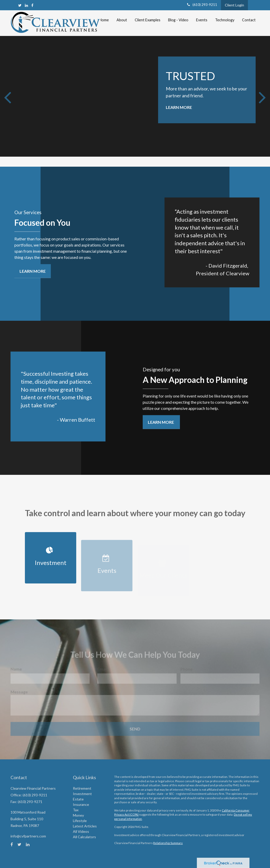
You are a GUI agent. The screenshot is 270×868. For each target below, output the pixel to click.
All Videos (81, 831)
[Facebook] (32, 5)
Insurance (81, 804)
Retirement (82, 788)
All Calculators (84, 837)
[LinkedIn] (26, 5)
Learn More (179, 107)
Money (78, 815)
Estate (78, 799)
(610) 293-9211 (202, 4)
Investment (82, 794)
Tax (76, 810)
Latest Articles (85, 826)
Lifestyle (80, 821)
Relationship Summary (168, 843)
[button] (122, 20)
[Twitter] (20, 5)
